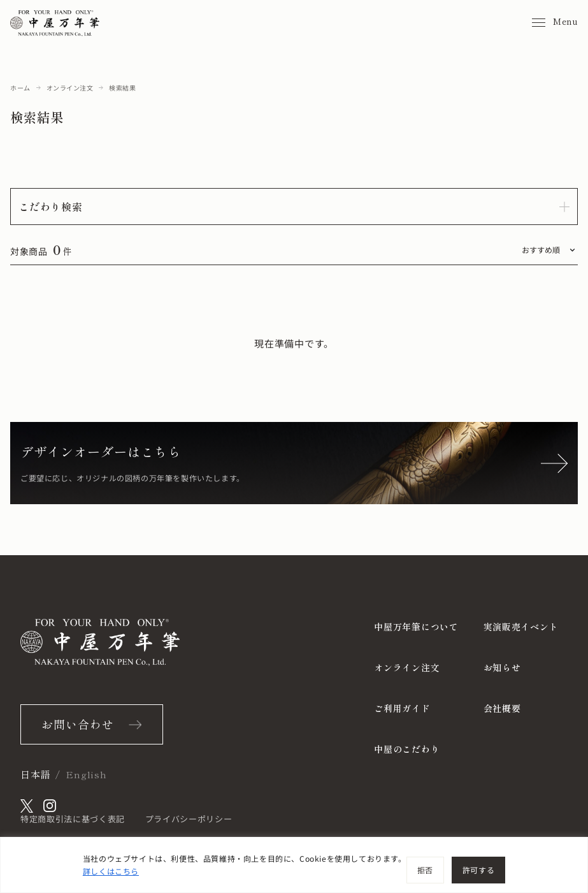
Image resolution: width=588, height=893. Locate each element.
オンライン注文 (70, 88)
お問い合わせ (77, 724)
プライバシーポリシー (189, 819)
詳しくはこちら (111, 871)
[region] (294, 865)
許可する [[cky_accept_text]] (478, 870)
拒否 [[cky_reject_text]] (425, 870)
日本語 (35, 774)
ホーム (20, 88)
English (86, 774)
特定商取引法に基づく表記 (73, 819)
